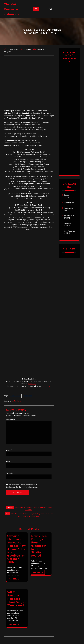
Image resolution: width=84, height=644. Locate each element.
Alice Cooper (15, 396)
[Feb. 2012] (48, 386)
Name (9, 450)
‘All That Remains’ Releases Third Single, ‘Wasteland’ (17, 599)
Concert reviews (67, 196)
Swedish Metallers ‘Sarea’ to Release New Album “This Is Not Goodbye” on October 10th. (17, 549)
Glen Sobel (28, 396)
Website (10, 473)
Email (9, 462)
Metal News (16, 401)
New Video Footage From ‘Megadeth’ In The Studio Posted (39, 546)
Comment (10, 420)
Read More (14, 579)
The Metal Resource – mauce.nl (12, 9)
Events (67, 203)
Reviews (68, 223)
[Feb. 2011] (32, 384)
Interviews (68, 208)
